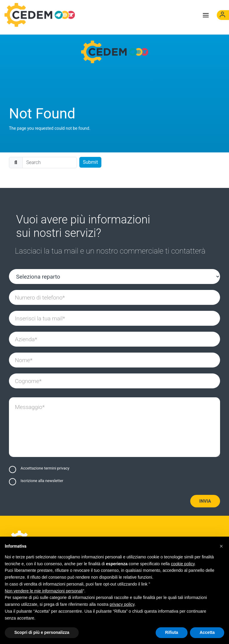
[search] (50, 163)
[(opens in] (223, 15)
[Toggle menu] (206, 15)
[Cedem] (115, 52)
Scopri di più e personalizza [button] (42, 632)
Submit (90, 162)
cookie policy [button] (183, 564)
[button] (221, 546)
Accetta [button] (207, 632)
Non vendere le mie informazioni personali (44, 591)
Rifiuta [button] (172, 632)
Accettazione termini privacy (45, 468)
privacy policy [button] (122, 604)
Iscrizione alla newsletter (42, 481)
